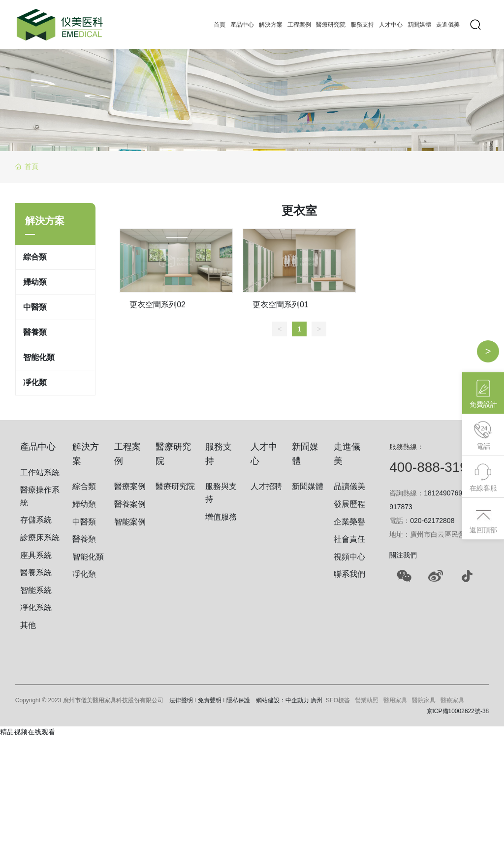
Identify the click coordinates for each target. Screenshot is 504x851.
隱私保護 (238, 700)
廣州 (316, 700)
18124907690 (445, 493)
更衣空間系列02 (157, 305)
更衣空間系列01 (281, 305)
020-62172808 (432, 521)
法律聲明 (181, 700)
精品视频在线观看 (28, 732)
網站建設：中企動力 (283, 700)
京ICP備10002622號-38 (458, 711)
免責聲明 (210, 700)
